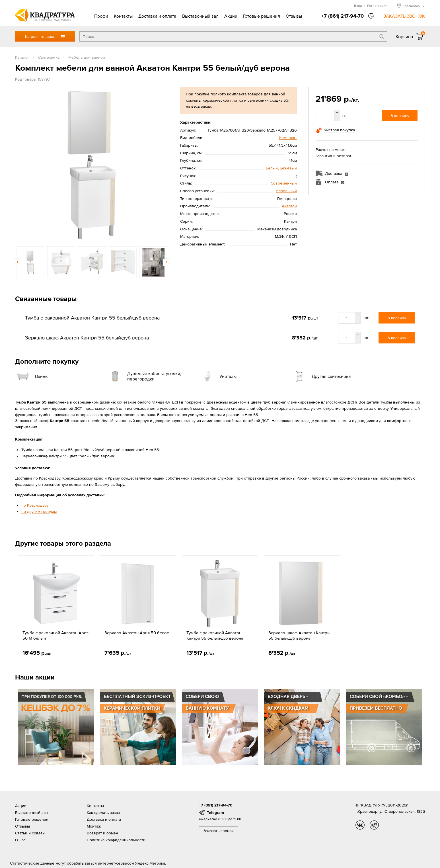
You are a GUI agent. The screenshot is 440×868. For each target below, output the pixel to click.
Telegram (215, 812)
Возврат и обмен (102, 833)
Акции (231, 16)
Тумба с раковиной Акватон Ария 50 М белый (55, 635)
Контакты (123, 16)
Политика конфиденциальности (116, 840)
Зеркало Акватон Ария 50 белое (137, 633)
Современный (284, 183)
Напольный (286, 191)
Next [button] (166, 262)
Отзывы (294, 16)
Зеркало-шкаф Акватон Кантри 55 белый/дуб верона (299, 635)
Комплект (288, 138)
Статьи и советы (30, 833)
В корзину (400, 116)
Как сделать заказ (103, 812)
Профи (101, 16)
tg (374, 825)
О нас (20, 840)
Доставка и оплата (157, 16)
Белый (272, 168)
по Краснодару (35, 505)
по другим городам (39, 511)
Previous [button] (17, 262)
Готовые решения (262, 16)
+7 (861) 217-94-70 (343, 16)
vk (360, 825)
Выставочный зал (200, 16)
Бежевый (288, 168)
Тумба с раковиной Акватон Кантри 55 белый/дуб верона (215, 635)
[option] (92, 164)
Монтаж (94, 826)
